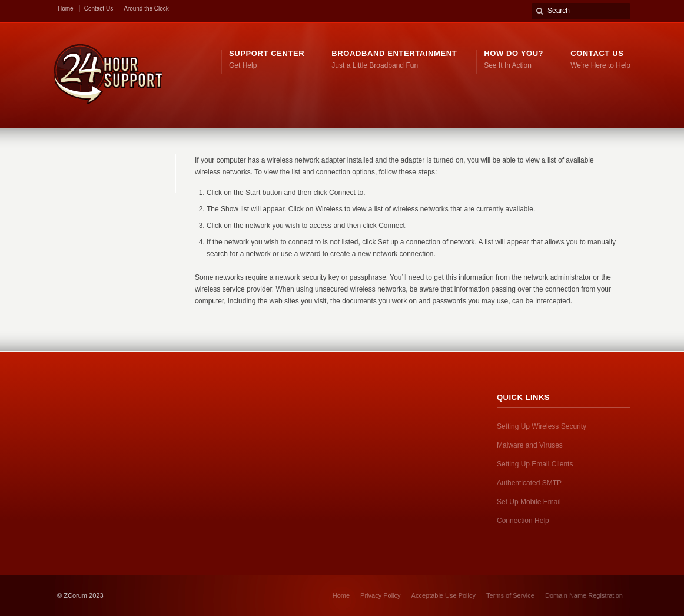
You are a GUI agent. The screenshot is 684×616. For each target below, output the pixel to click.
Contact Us (99, 9)
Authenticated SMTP (529, 483)
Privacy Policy (380, 595)
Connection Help (523, 521)
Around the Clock (146, 9)
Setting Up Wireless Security (542, 426)
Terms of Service (510, 595)
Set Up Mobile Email (529, 502)
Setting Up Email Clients (535, 464)
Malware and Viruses (530, 445)
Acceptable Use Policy (444, 595)
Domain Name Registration (584, 595)
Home (66, 9)
